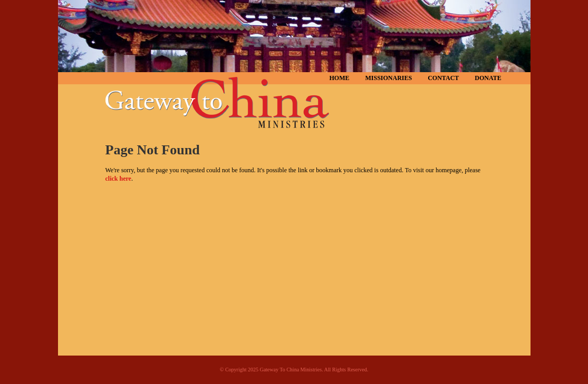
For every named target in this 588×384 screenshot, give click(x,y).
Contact (443, 78)
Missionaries (389, 78)
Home (340, 78)
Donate (488, 78)
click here (118, 179)
